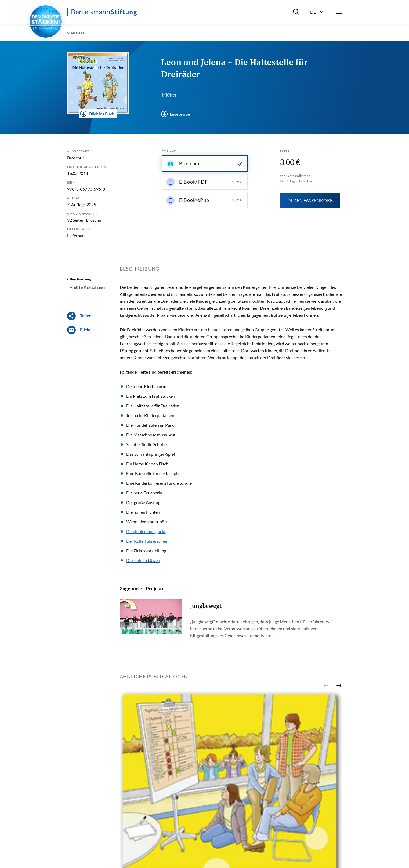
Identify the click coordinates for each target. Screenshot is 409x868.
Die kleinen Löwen (143, 560)
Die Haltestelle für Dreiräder (152, 406)
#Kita (169, 95)
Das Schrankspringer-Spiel (151, 454)
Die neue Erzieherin (144, 493)
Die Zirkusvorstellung (146, 551)
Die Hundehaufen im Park (150, 425)
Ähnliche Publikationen (87, 287)
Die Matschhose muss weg (151, 435)
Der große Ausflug (143, 502)
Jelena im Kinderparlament (151, 415)
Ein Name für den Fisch (147, 464)
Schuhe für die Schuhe (146, 444)
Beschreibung (80, 279)
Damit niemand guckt (146, 531)
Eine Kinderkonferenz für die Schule (159, 483)
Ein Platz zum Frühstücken (151, 396)
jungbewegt (206, 606)
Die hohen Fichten (143, 512)
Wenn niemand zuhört (147, 522)
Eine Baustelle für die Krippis (153, 473)
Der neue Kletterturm (146, 386)
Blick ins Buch (97, 114)
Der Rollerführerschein (147, 541)
